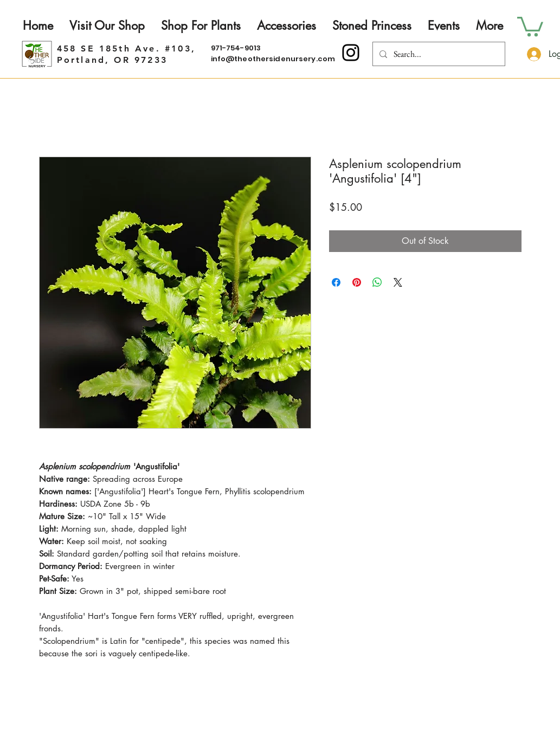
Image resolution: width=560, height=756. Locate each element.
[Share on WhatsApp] (377, 282)
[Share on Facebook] (336, 282)
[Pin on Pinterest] (357, 282)
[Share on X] (398, 282)
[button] (530, 25)
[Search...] (438, 54)
